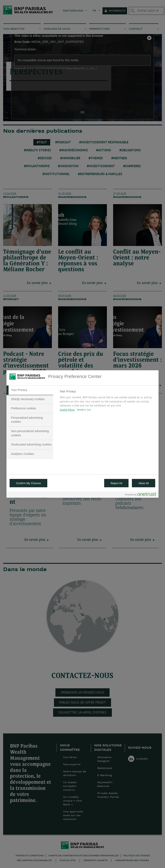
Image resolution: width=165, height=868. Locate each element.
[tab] (30, 390)
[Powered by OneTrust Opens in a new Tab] (141, 495)
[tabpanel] (107, 402)
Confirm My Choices (28, 483)
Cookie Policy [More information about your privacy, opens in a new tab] (67, 410)
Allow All (144, 483)
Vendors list (84, 410)
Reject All (116, 483)
